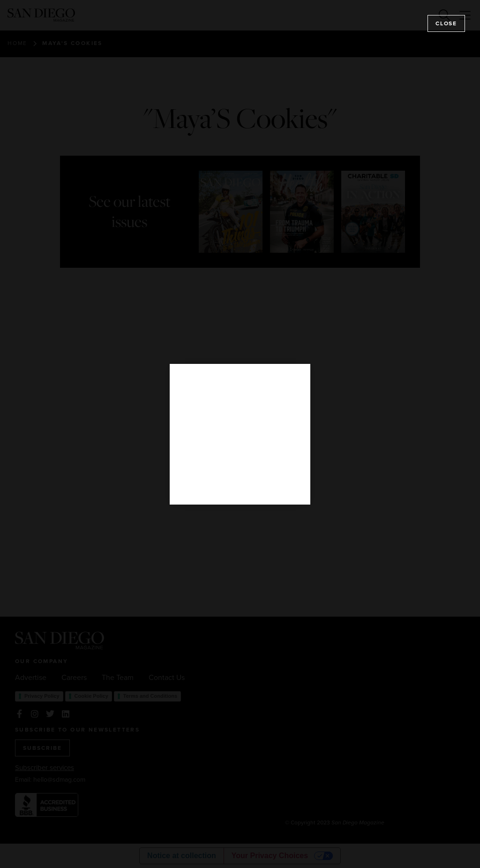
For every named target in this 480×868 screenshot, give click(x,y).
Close (446, 23)
